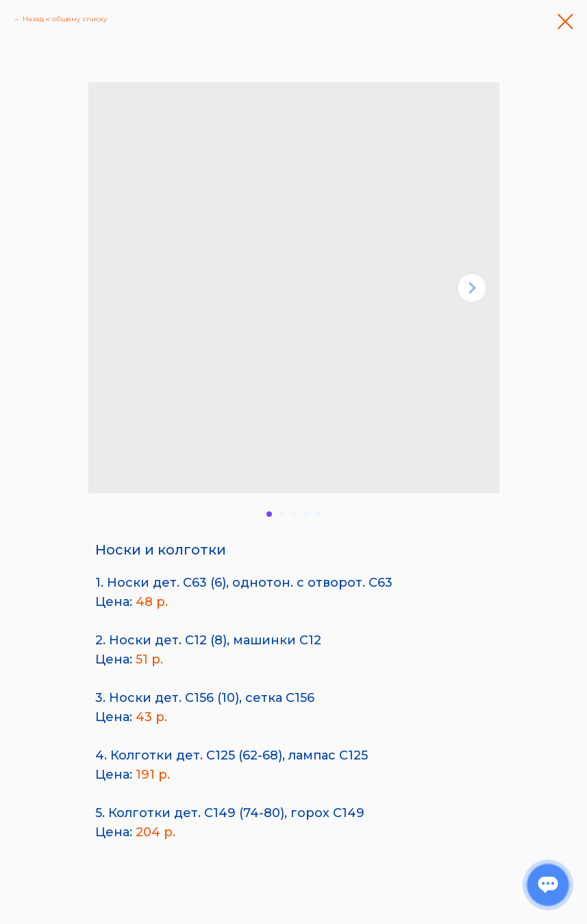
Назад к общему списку (65, 19)
